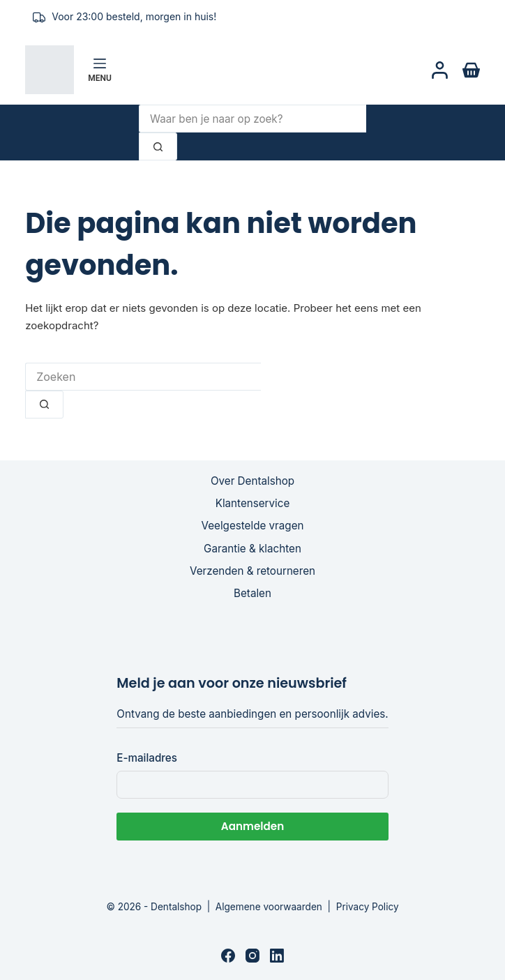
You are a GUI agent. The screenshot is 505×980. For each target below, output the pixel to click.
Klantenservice (253, 503)
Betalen (252, 593)
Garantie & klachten (252, 549)
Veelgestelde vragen (253, 526)
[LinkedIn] (277, 956)
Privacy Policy (368, 907)
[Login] (440, 70)
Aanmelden (252, 826)
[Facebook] (228, 956)
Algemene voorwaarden (269, 907)
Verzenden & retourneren (252, 571)
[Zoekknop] (158, 146)
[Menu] (100, 70)
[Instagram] (252, 956)
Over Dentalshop (252, 481)
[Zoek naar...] (252, 119)
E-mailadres (147, 758)
